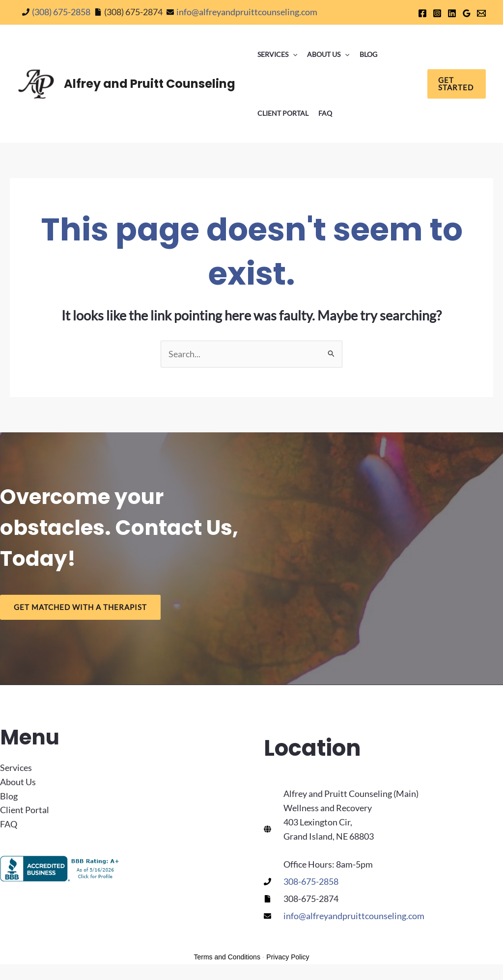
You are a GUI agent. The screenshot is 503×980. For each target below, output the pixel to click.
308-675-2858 (311, 881)
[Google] (467, 13)
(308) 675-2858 (61, 12)
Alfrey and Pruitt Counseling (150, 84)
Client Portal (283, 113)
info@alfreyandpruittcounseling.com (247, 12)
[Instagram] (437, 13)
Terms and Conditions (227, 957)
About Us (328, 54)
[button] (293, 54)
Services (277, 54)
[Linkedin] (452, 13)
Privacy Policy (288, 957)
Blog (368, 54)
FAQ (325, 113)
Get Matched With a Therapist (80, 607)
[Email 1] (481, 13)
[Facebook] (422, 13)
